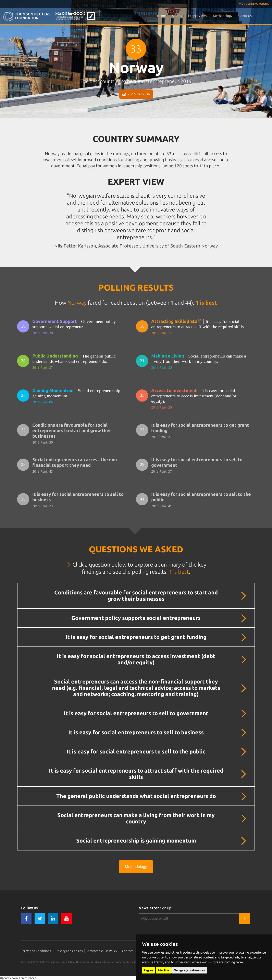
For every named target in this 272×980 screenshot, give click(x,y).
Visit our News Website (254, 4)
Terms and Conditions (36, 951)
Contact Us (129, 951)
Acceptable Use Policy (102, 951)
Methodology (223, 16)
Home (162, 16)
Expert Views (197, 16)
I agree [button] (149, 970)
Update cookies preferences (18, 978)
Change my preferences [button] (189, 970)
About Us (245, 16)
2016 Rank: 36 (136, 94)
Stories (177, 16)
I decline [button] (163, 970)
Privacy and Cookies (69, 951)
